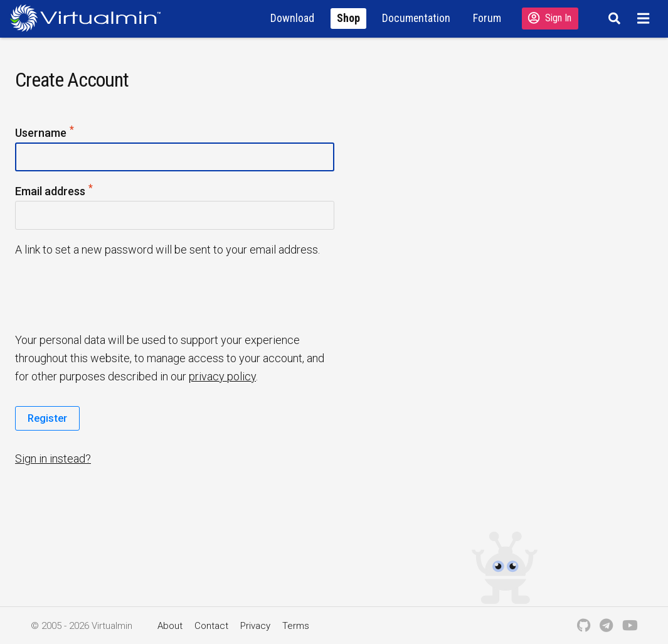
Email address (55, 192)
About (170, 626)
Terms (296, 626)
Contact (211, 626)
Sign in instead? (53, 459)
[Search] (612, 18)
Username (45, 133)
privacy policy (222, 376)
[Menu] (645, 18)
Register (47, 418)
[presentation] (111, 294)
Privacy (255, 626)
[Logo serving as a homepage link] (90, 18)
